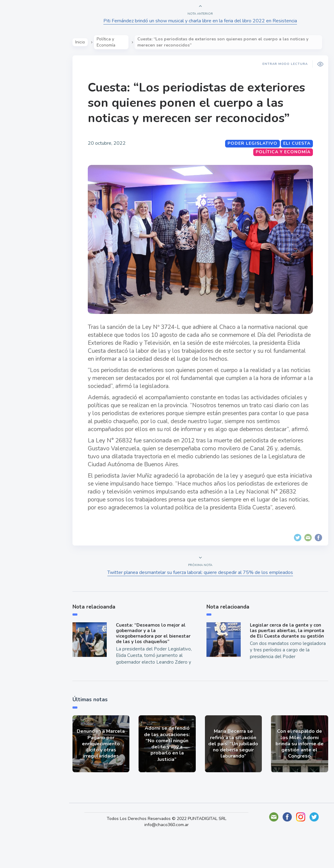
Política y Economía (37, 110)
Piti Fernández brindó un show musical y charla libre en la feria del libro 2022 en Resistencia (204, 21)
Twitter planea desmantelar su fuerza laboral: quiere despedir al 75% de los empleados (204, 595)
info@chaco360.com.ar (175, 856)
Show (19, 95)
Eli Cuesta (293, 159)
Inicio (90, 42)
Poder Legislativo (249, 159)
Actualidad (26, 81)
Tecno (20, 138)
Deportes (24, 152)
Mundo (21, 124)
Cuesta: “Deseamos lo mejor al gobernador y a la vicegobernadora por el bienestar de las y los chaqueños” (159, 658)
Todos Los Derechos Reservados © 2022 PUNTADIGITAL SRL (175, 849)
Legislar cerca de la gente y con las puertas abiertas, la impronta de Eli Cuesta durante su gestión (287, 656)
